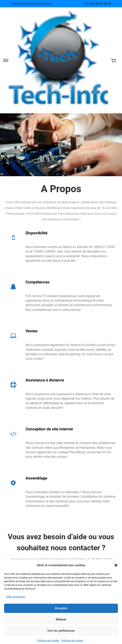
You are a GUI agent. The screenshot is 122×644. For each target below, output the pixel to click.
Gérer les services (16, 604)
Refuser (61, 626)
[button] (116, 572)
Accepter (61, 615)
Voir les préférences (61, 638)
